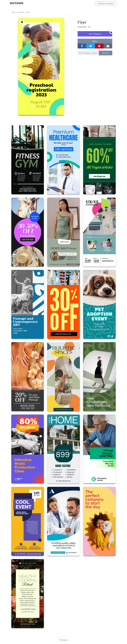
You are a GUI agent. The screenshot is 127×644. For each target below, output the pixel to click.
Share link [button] (105, 53)
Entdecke (21, 12)
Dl (89, 27)
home (13, 12)
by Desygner (82, 27)
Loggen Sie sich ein (84, 3)
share (95, 41)
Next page (64, 640)
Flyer (28, 12)
